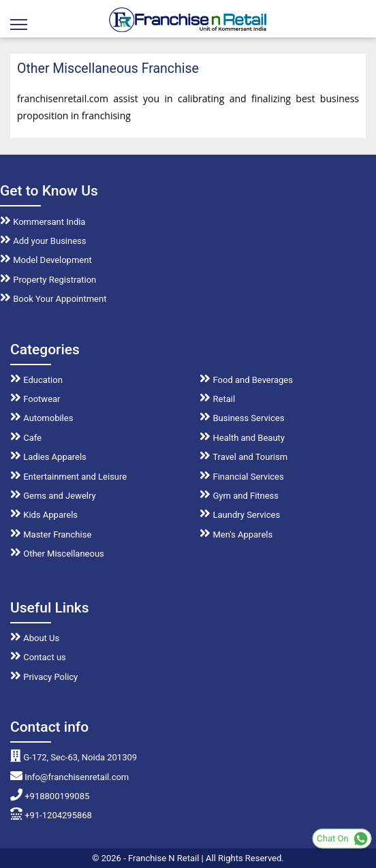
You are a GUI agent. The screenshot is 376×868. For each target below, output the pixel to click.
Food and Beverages (246, 380)
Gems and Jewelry (53, 496)
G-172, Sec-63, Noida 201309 (74, 757)
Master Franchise (51, 534)
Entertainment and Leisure (68, 477)
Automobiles (42, 418)
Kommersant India (43, 222)
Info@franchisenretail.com (69, 777)
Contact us (38, 657)
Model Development (46, 260)
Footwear (35, 399)
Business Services (242, 418)
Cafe (26, 438)
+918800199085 (50, 796)
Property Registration (48, 280)
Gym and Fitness (239, 496)
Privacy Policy (44, 677)
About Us (35, 638)
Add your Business (43, 241)
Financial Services (241, 477)
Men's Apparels (236, 534)
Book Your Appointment (53, 299)
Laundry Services (240, 515)
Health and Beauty (242, 438)
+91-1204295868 (51, 815)
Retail (217, 399)
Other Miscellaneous (57, 554)
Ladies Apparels (48, 457)
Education (36, 380)
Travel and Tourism (244, 457)
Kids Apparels (44, 515)
